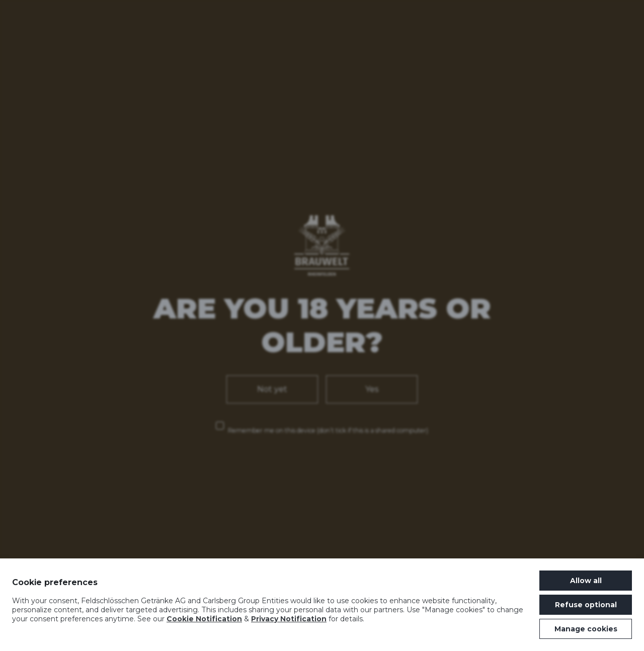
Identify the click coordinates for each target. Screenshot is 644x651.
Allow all (586, 581)
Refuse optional (586, 605)
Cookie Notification (204, 619)
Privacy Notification (289, 619)
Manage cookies (586, 629)
